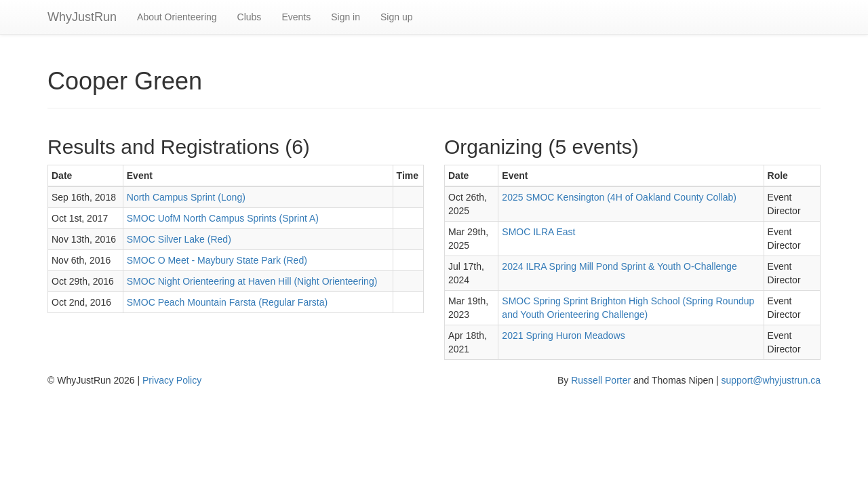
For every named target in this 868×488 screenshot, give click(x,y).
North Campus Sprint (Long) (186, 197)
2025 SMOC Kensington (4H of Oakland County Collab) (619, 197)
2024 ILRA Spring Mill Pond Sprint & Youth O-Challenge (619, 266)
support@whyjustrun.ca (771, 380)
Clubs (250, 17)
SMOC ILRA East (538, 232)
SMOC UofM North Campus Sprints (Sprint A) (223, 218)
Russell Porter (601, 380)
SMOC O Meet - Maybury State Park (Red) (217, 260)
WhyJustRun (82, 17)
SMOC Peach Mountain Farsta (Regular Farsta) (227, 302)
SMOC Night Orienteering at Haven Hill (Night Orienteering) (252, 281)
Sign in (346, 17)
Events (296, 17)
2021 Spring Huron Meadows (563, 335)
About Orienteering (177, 17)
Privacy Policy (172, 380)
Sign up (396, 17)
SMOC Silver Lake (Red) (179, 239)
